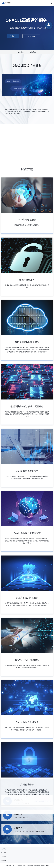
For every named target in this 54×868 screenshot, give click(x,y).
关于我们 (27, 849)
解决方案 (33, 52)
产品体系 (27, 857)
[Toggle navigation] (52, 3)
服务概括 (21, 52)
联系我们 (27, 853)
